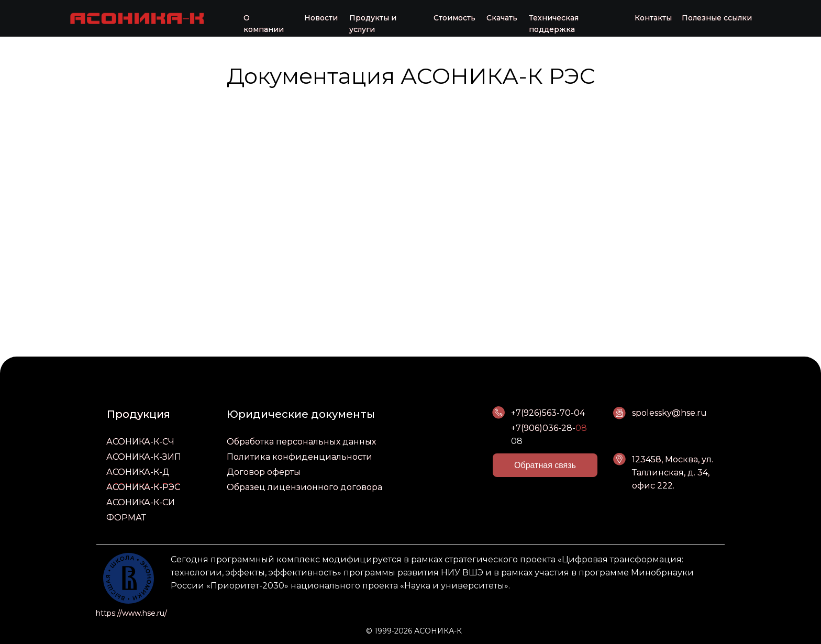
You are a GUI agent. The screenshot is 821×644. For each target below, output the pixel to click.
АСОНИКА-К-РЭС (143, 487)
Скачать (502, 18)
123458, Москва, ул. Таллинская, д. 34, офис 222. (673, 473)
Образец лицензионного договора (304, 487)
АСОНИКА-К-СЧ (140, 442)
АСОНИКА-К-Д (138, 472)
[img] (137, 18)
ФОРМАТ (126, 518)
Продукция (138, 414)
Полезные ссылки (717, 18)
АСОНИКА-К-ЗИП (144, 457)
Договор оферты (264, 472)
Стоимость (454, 18)
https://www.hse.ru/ (131, 613)
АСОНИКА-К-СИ (141, 502)
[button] (545, 465)
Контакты (653, 18)
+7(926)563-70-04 (548, 413)
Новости (321, 18)
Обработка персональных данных (301, 442)
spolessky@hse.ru (669, 413)
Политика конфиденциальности (299, 457)
